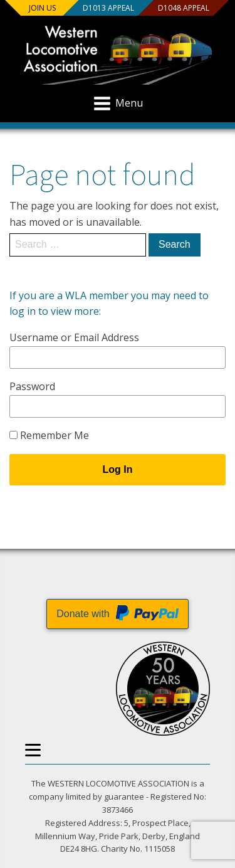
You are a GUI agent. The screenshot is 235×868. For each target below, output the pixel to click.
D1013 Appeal (108, 8)
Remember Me (49, 435)
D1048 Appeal (183, 8)
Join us (42, 8)
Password (32, 386)
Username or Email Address (74, 337)
